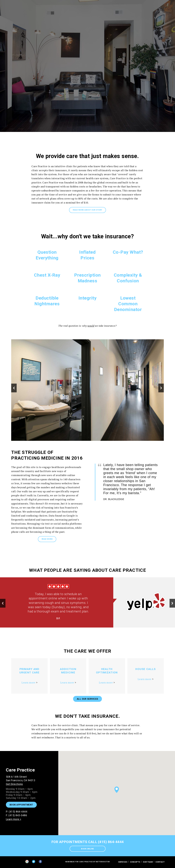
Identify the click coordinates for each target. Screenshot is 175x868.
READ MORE (47, 539)
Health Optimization (107, 671)
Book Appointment (21, 805)
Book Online (88, 849)
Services (123, 862)
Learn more (28, 683)
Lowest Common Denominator (128, 304)
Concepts (135, 862)
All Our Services (88, 699)
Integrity (88, 298)
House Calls (145, 669)
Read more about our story (88, 210)
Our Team (148, 862)
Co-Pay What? (128, 252)
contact (160, 862)
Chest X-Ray (47, 275)
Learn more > (14, 819)
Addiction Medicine (68, 671)
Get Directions (14, 784)
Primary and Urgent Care (30, 671)
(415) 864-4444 (18, 812)
